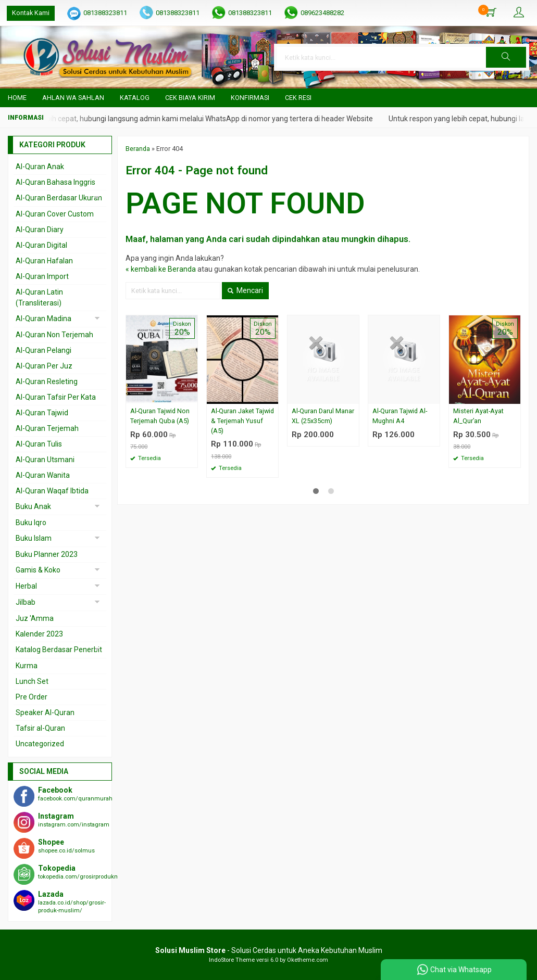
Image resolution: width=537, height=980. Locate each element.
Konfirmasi (250, 98)
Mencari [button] (245, 290)
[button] (506, 57)
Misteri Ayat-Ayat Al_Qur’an (478, 416)
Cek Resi (298, 98)
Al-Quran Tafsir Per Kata (56, 397)
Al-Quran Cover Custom (55, 214)
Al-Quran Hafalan (44, 261)
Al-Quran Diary (40, 230)
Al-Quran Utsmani (45, 460)
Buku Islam (34, 538)
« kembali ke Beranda (161, 269)
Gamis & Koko (38, 570)
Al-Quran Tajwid (42, 413)
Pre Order (32, 697)
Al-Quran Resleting (47, 381)
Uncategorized (40, 744)
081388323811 (105, 13)
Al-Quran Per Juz (44, 366)
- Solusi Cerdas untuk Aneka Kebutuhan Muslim (269, 950)
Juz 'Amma (35, 618)
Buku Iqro (31, 523)
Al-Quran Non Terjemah (54, 335)
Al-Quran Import (42, 276)
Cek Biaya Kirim (190, 98)
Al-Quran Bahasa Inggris (55, 182)
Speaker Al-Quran (45, 712)
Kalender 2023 (39, 634)
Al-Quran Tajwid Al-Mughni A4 (400, 416)
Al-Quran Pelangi (43, 350)
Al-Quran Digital (41, 245)
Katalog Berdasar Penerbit (59, 650)
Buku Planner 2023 (47, 554)
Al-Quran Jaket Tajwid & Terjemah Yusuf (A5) (242, 421)
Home (17, 98)
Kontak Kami (31, 13)
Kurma (27, 666)
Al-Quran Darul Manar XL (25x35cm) (323, 416)
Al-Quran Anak (40, 167)
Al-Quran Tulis (39, 444)
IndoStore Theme (232, 960)
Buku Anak (33, 506)
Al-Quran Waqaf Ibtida (52, 491)
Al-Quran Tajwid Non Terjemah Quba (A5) (160, 416)
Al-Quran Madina (43, 319)
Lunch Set (32, 681)
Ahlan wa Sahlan (73, 98)
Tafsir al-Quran (40, 728)
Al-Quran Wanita (43, 475)
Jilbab (26, 602)
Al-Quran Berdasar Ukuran (59, 198)
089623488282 (322, 13)
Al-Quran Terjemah (47, 428)
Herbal (26, 586)
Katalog (135, 98)
